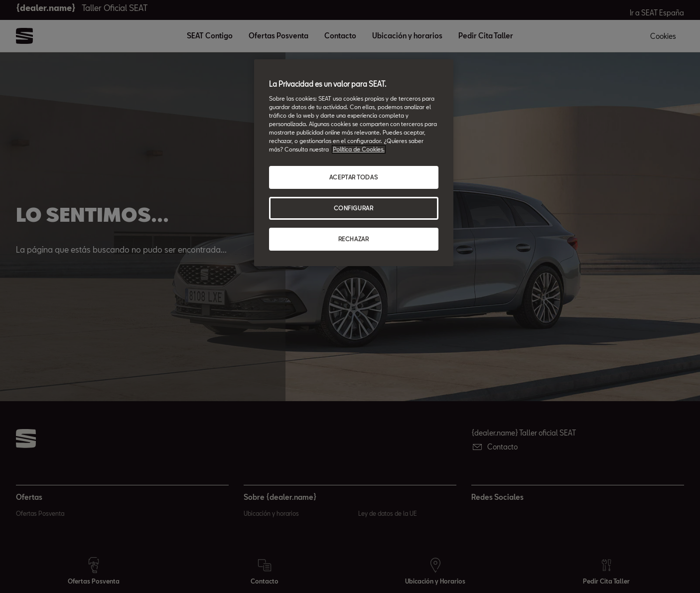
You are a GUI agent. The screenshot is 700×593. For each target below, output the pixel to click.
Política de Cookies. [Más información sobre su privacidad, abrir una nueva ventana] (359, 149)
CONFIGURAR (354, 208)
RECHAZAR (354, 239)
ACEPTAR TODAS (353, 177)
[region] (354, 163)
